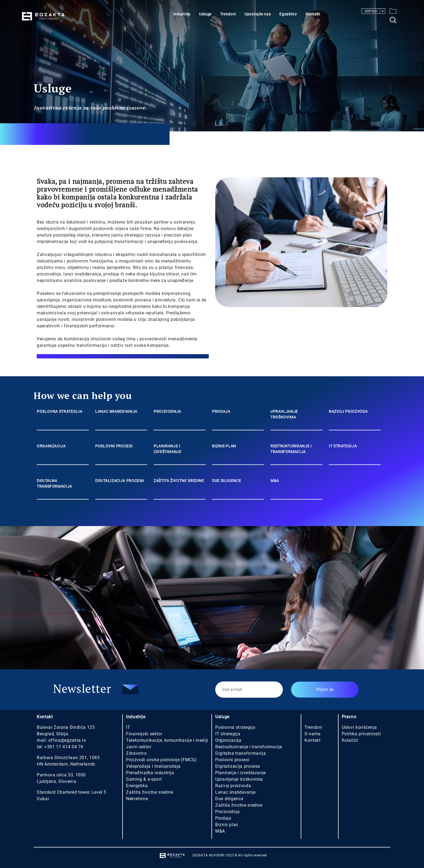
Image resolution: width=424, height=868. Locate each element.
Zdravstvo (136, 753)
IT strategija (228, 734)
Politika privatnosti (361, 734)
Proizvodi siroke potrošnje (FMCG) (161, 760)
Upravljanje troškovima (239, 779)
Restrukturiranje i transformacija (249, 747)
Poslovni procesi (232, 760)
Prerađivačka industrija (150, 773)
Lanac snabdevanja (236, 792)
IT (128, 727)
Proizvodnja (228, 812)
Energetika (137, 786)
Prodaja (223, 818)
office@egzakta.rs (67, 740)
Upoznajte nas (258, 14)
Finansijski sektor (144, 734)
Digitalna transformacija (241, 753)
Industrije (182, 14)
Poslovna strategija (235, 727)
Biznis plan (227, 825)
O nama (313, 734)
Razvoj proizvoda (233, 786)
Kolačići (350, 740)
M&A (220, 831)
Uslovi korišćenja (359, 727)
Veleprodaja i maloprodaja (153, 766)
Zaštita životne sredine (150, 792)
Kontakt (313, 14)
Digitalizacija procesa (238, 766)
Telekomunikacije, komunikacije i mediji (167, 740)
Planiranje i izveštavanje (241, 773)
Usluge (205, 14)
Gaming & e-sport (144, 779)
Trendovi (228, 14)
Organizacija (228, 740)
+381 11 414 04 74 (64, 747)
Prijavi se (325, 689)
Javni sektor (139, 747)
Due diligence (229, 799)
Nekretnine (137, 799)
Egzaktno (288, 14)
